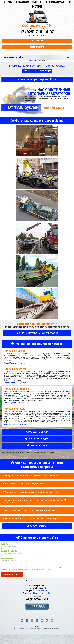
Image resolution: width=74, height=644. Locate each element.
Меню (68, 56)
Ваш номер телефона (9, 551)
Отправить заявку (12, 575)
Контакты (42, 581)
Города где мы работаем (55, 581)
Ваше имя (5, 544)
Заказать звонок (30, 71)
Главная (13, 581)
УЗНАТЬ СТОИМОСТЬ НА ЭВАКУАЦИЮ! (37, 333)
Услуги (28, 581)
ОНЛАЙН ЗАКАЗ (54, 108)
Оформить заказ (37, 47)
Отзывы (34, 581)
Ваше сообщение (7, 558)
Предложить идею (37, 439)
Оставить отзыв (37, 432)
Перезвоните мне (37, 41)
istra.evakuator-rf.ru (14, 57)
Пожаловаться (37, 446)
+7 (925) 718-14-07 (37, 32)
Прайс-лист (21, 581)
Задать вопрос (45, 71)
